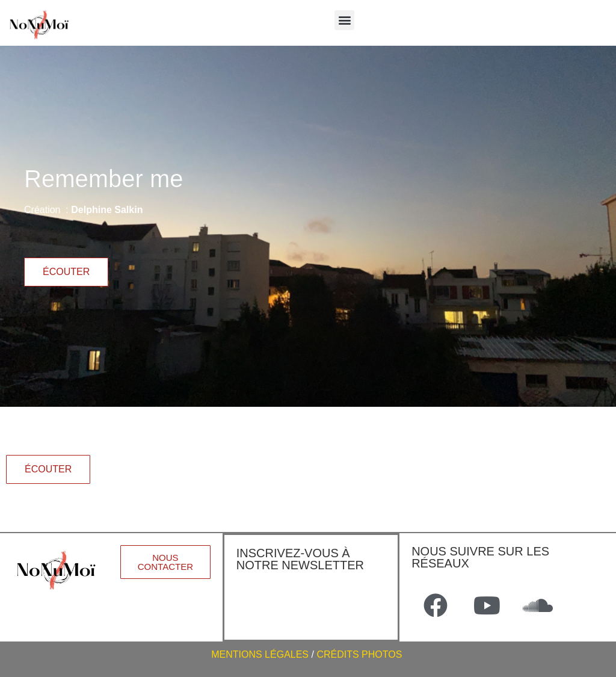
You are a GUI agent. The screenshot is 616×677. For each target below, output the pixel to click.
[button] (344, 20)
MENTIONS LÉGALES (260, 654)
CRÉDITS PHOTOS (360, 654)
